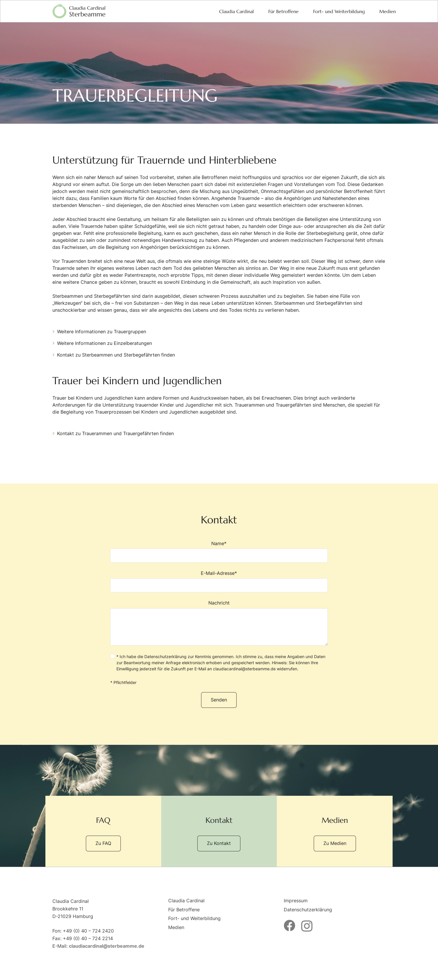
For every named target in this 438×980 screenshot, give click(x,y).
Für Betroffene (184, 910)
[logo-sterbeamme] (79, 11)
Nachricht (219, 623)
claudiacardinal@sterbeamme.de (244, 669)
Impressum (296, 901)
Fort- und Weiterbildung (194, 918)
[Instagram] (307, 926)
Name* (219, 552)
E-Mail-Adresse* (219, 581)
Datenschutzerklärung (165, 656)
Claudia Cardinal (186, 901)
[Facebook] (290, 926)
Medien (176, 927)
